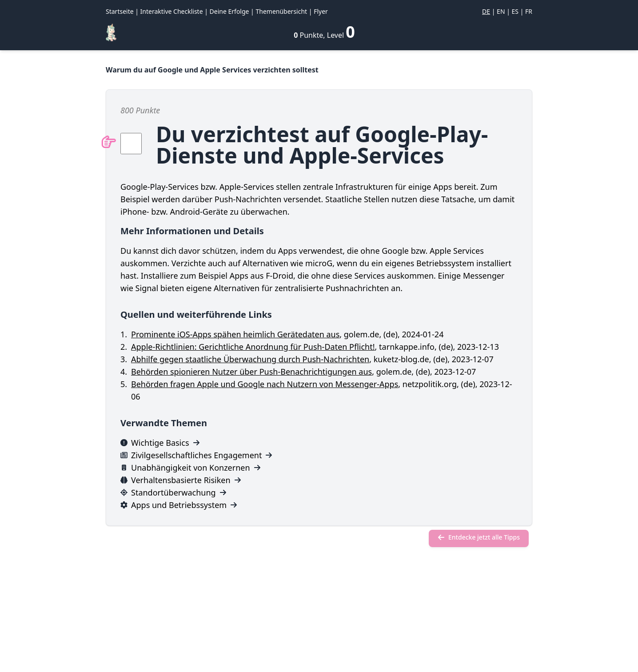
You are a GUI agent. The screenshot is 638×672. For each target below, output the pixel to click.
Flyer (321, 11)
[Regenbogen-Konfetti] (111, 32)
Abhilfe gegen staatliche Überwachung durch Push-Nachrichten (250, 359)
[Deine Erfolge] (324, 32)
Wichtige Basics (160, 443)
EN (501, 11)
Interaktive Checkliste (172, 11)
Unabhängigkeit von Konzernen (191, 468)
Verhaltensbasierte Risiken (181, 480)
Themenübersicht (281, 11)
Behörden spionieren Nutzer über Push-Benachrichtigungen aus (251, 372)
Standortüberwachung (173, 492)
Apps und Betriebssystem (179, 505)
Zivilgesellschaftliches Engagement (196, 455)
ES (515, 11)
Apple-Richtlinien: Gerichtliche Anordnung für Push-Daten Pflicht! (253, 347)
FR (529, 11)
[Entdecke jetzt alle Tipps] (479, 538)
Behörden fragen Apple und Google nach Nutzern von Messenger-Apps (265, 384)
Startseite (120, 11)
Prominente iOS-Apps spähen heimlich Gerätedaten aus (235, 334)
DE (486, 11)
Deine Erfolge (229, 11)
